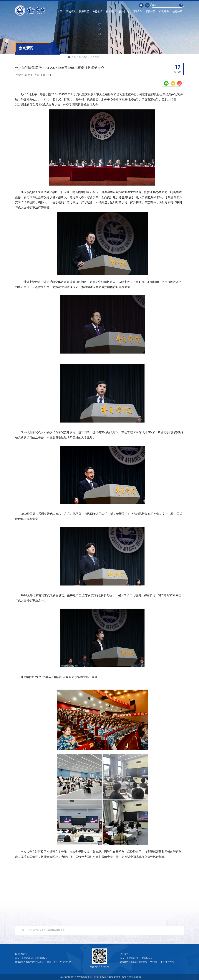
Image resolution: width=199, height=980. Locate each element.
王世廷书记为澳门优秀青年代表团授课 (47, 930)
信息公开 (177, 11)
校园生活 (151, 11)
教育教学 (97, 11)
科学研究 (111, 11)
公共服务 (164, 11)
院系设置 (84, 11)
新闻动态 (83, 57)
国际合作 (137, 11)
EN (147, 5)
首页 (60, 11)
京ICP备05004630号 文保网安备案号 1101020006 (117, 977)
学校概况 (71, 11)
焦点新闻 (95, 57)
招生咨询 (124, 11)
